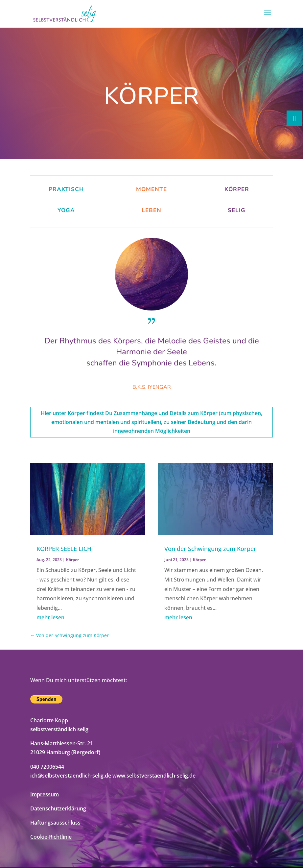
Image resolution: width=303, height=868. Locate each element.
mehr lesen (50, 617)
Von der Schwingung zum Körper (210, 549)
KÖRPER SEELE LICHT (66, 549)
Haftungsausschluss (55, 823)
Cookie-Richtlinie (51, 837)
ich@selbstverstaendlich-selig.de (71, 776)
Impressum (45, 794)
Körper (72, 560)
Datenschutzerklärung (58, 808)
